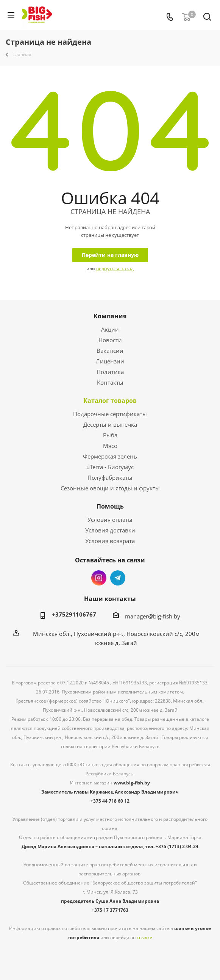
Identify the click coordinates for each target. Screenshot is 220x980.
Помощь (110, 506)
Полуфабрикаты (110, 477)
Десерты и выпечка (110, 424)
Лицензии (110, 361)
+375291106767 (74, 614)
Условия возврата (110, 541)
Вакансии (110, 351)
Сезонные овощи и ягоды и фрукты (110, 488)
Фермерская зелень (110, 456)
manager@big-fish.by (153, 616)
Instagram (99, 578)
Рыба (110, 435)
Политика (110, 372)
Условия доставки (110, 530)
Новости (110, 340)
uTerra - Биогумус (110, 467)
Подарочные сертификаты (110, 414)
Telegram (118, 578)
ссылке (144, 937)
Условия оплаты (110, 520)
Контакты (110, 382)
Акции (110, 329)
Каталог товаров (110, 401)
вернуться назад (115, 268)
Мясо (110, 446)
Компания (110, 316)
